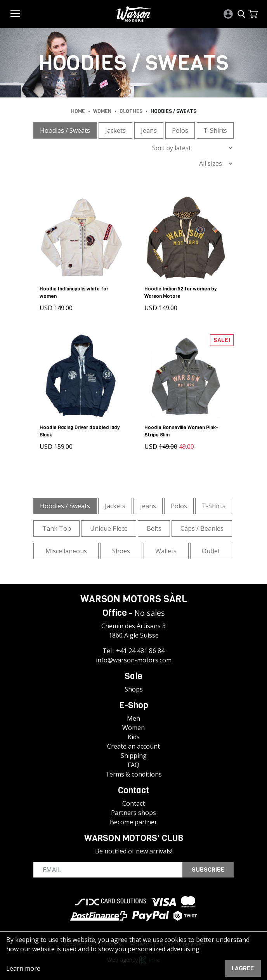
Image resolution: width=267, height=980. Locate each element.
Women (133, 728)
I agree (243, 968)
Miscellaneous (66, 551)
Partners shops (133, 813)
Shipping (134, 756)
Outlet (211, 551)
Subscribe (208, 870)
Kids (134, 737)
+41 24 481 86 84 (140, 651)
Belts (154, 528)
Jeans (149, 130)
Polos (180, 130)
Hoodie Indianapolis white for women (74, 292)
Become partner (133, 822)
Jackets (115, 130)
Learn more (23, 968)
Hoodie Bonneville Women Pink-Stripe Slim (181, 431)
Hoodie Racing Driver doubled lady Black (80, 431)
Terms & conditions (133, 774)
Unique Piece (109, 528)
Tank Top (57, 528)
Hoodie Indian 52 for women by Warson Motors (180, 292)
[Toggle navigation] (15, 14)
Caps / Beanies (202, 528)
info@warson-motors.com (134, 660)
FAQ (133, 765)
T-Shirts (215, 130)
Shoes (121, 551)
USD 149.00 (56, 308)
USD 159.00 (56, 446)
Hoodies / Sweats (65, 130)
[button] (253, 14)
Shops (134, 689)
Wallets (166, 551)
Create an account (133, 746)
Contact (133, 803)
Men (133, 718)
